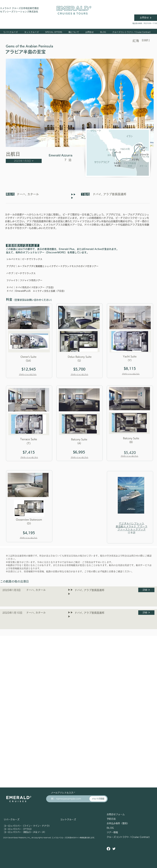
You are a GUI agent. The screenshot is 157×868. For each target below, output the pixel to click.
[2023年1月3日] (24, 161)
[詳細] (146, 590)
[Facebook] (108, 849)
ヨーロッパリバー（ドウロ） (18, 829)
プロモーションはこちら (28, 374)
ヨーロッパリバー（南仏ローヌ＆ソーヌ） (25, 832)
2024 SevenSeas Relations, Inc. (17, 838)
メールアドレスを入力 (62, 793)
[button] (31, 32)
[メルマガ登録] (98, 799)
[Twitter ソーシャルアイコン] (114, 849)
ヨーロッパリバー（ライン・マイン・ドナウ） (27, 826)
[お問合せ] (146, 18)
